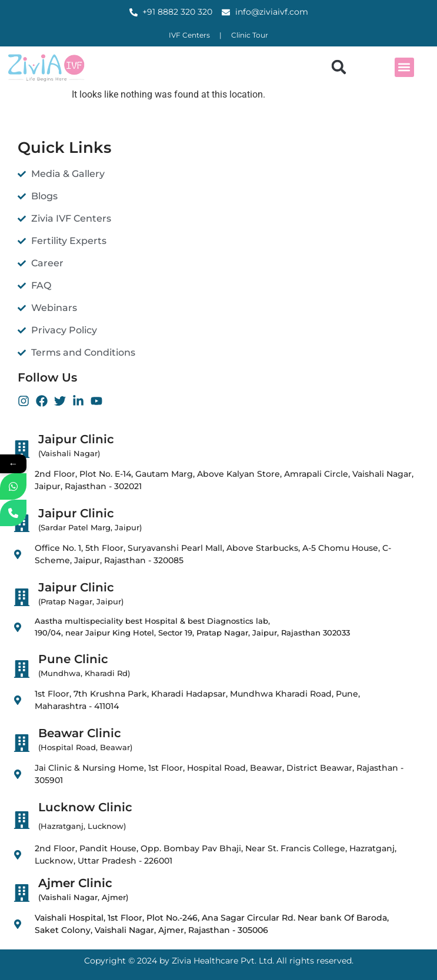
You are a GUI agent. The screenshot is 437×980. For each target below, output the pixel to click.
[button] (338, 67)
